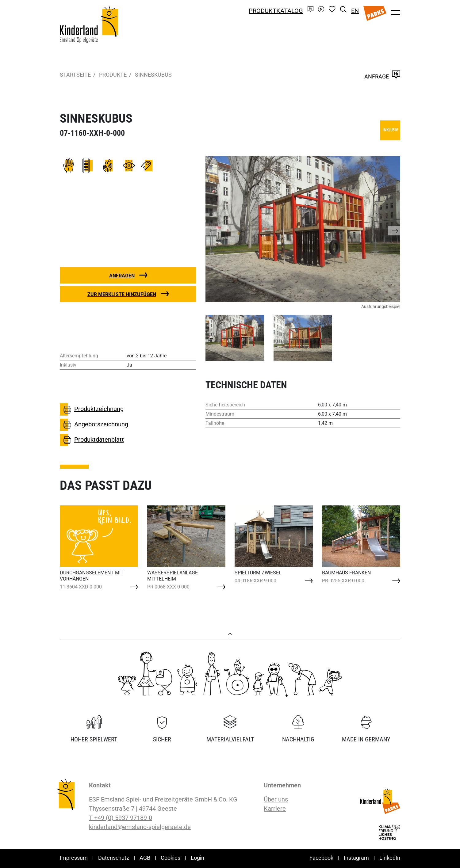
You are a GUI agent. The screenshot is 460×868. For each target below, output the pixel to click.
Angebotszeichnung (94, 425)
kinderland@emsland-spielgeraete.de (140, 827)
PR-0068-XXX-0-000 (168, 587)
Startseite (75, 75)
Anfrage (382, 76)
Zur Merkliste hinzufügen (122, 294)
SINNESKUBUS (153, 75)
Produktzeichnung (92, 409)
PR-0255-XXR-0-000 (343, 581)
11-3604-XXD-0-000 (81, 587)
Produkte (113, 75)
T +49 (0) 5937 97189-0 (121, 818)
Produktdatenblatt (92, 440)
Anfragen (122, 276)
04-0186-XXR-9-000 (255, 581)
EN (355, 11)
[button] (218, 229)
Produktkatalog (276, 11)
